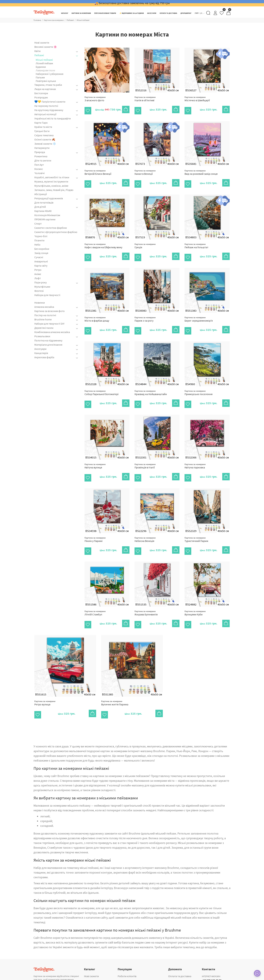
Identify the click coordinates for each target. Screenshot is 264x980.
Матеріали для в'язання (48, 345)
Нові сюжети (42, 43)
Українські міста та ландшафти (53, 118)
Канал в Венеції (145, 170)
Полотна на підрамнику (48, 340)
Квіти (37, 51)
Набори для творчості (47, 295)
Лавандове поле (45, 70)
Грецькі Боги (42, 131)
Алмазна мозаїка (44, 307)
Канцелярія (41, 353)
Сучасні (39, 257)
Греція (145, 241)
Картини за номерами (54, 20)
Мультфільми (42, 287)
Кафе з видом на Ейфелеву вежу (103, 241)
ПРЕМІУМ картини (45, 219)
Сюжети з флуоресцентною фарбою (56, 232)
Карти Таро (41, 123)
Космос (39, 169)
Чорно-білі (41, 236)
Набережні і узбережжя (49, 74)
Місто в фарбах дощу (97, 312)
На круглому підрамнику (49, 110)
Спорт (38, 224)
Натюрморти (42, 148)
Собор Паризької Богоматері (102, 383)
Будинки (41, 67)
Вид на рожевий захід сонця (201, 170)
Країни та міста (43, 127)
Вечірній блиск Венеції (98, 170)
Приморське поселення (199, 383)
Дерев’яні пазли (44, 328)
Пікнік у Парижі (95, 525)
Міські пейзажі (83, 20)
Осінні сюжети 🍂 (45, 139)
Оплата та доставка (180, 955)
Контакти (174, 960)
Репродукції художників (49, 198)
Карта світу (41, 266)
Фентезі (39, 291)
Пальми (40, 77)
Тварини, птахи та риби (48, 85)
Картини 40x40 (43, 211)
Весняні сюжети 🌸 (46, 47)
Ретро (38, 270)
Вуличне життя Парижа (115, 684)
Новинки (40, 303)
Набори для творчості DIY (49, 324)
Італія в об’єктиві (145, 99)
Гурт (120, 960)
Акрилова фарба (44, 357)
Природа (40, 152)
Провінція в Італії (145, 454)
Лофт (38, 278)
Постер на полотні (45, 315)
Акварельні (41, 261)
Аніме (38, 274)
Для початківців (44, 202)
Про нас (173, 965)
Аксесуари (40, 349)
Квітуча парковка (195, 454)
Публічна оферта (178, 971)
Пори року (40, 282)
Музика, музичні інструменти (51, 181)
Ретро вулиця (45, 684)
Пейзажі (70, 20)
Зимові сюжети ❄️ (45, 144)
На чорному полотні (46, 106)
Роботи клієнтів (127, 955)
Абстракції (41, 194)
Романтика (41, 156)
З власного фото (95, 99)
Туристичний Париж (196, 525)
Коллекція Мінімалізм (47, 215)
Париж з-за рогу (145, 312)
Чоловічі (39, 173)
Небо (37, 245)
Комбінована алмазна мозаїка (52, 332)
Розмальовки (42, 336)
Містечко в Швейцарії (197, 99)
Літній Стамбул (95, 596)
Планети (39, 240)
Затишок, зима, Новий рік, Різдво (54, 190)
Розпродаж (41, 97)
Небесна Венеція (145, 525)
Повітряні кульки (46, 81)
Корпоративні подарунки (133, 971)
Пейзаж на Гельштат (196, 241)
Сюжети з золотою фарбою (51, 228)
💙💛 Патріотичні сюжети (50, 102)
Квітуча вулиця (95, 454)
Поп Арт (39, 165)
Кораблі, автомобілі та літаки (52, 177)
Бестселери (41, 93)
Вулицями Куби (195, 596)
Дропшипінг (125, 965)
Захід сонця (41, 253)
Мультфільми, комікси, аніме (51, 186)
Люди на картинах (45, 89)
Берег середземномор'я (199, 312)
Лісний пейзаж (44, 63)
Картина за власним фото (49, 311)
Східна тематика (44, 135)
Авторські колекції (45, 114)
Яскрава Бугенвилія (146, 596)
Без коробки (42, 249)
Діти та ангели (43, 160)
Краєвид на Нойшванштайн (151, 383)
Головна (37, 20)
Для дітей (40, 207)
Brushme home (43, 319)
